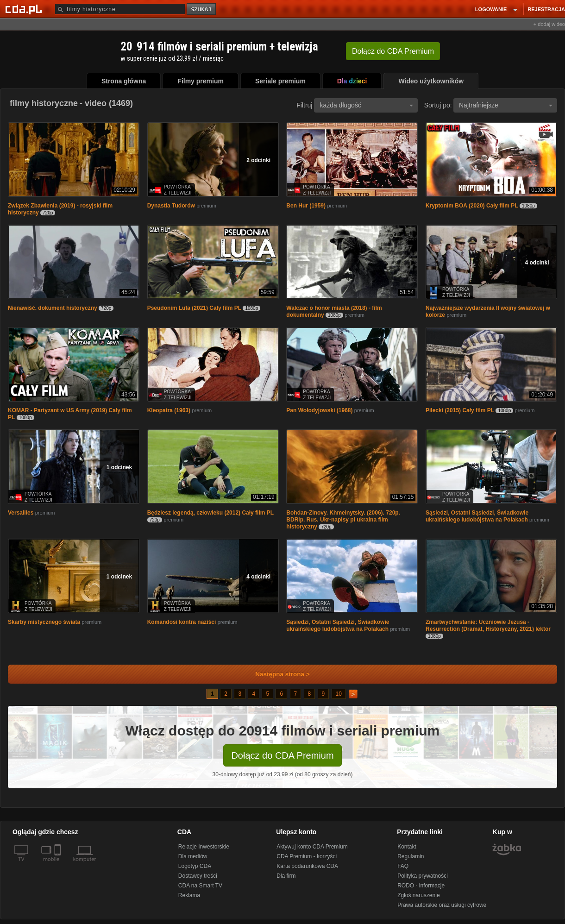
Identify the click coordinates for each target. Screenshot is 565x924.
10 (339, 694)
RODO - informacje (421, 886)
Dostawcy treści (198, 876)
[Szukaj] (120, 9)
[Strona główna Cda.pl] (25, 9)
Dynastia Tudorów (171, 206)
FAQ (403, 866)
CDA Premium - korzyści (307, 856)
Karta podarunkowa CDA (307, 866)
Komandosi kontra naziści (182, 622)
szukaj (202, 9)
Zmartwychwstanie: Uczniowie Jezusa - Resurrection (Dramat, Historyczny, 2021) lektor (488, 625)
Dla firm (286, 876)
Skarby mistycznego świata (44, 622)
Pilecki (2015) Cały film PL (460, 410)
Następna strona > (276, 674)
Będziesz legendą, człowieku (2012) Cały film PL (210, 513)
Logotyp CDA (195, 866)
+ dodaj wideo (549, 24)
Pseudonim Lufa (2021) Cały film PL (194, 308)
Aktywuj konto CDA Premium (312, 847)
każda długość (366, 105)
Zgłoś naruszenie (418, 895)
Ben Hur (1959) (306, 206)
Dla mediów (193, 856)
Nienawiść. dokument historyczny (53, 308)
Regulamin (411, 856)
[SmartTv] (59, 865)
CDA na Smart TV (200, 886)
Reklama (189, 895)
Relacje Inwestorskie (204, 847)
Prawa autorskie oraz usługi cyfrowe (442, 905)
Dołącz (393, 51)
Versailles (21, 513)
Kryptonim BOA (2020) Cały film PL (472, 206)
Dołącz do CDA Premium (282, 755)
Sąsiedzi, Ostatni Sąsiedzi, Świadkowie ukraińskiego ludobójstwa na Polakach (477, 516)
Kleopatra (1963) (169, 410)
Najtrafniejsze (506, 105)
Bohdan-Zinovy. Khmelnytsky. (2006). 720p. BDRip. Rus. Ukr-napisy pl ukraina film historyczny (343, 520)
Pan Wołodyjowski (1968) (319, 410)
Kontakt (407, 847)
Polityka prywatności (423, 876)
